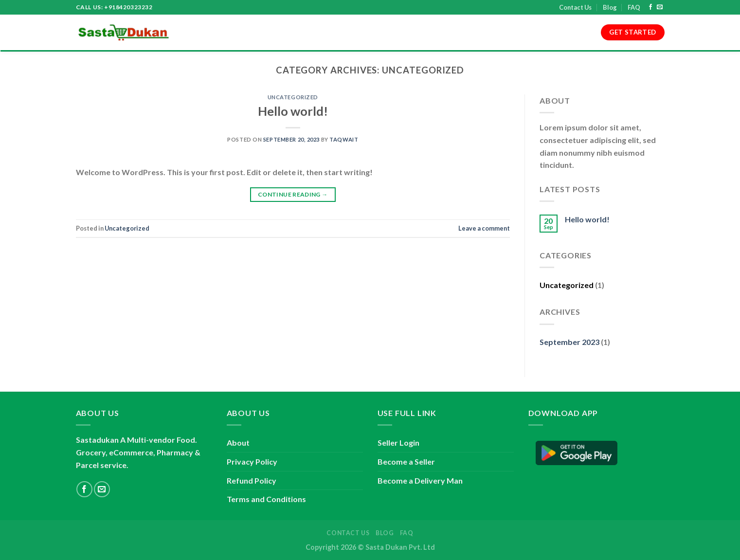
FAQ (634, 7)
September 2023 (569, 342)
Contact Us (575, 7)
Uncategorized (293, 97)
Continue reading (293, 194)
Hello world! (293, 111)
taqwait (344, 139)
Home (196, 33)
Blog (610, 7)
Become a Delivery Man (420, 480)
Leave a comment (484, 228)
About (229, 33)
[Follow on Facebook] (650, 7)
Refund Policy (433, 33)
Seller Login (398, 443)
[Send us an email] (660, 7)
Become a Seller (406, 461)
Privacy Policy (371, 33)
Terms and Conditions (293, 33)
